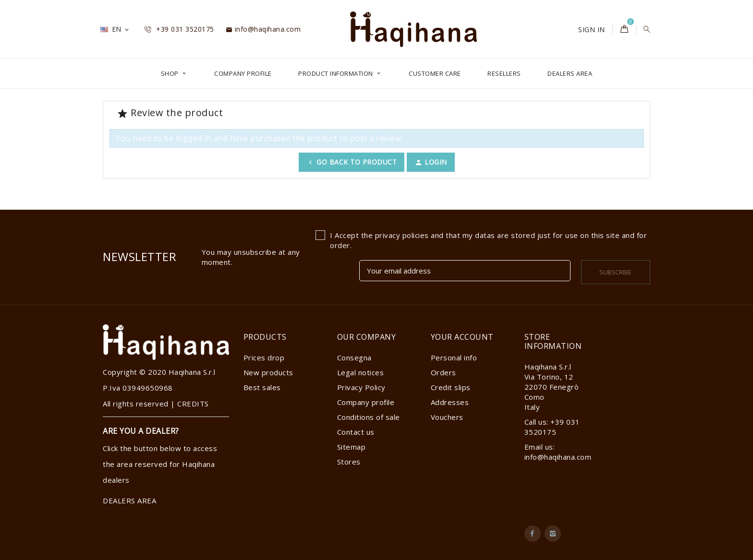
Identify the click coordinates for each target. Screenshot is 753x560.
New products (268, 372)
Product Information (336, 73)
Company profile (243, 73)
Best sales (262, 387)
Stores (349, 462)
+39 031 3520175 (179, 29)
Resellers (504, 73)
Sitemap (352, 447)
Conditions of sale (369, 417)
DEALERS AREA (570, 73)
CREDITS (193, 404)
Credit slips (451, 387)
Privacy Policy (361, 387)
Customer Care (435, 73)
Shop (171, 73)
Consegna (354, 357)
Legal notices (361, 372)
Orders (443, 372)
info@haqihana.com (263, 29)
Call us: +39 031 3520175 (552, 427)
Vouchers (447, 417)
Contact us (356, 432)
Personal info (454, 357)
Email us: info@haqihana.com (558, 452)
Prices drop (264, 357)
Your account (462, 337)
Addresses (450, 402)
